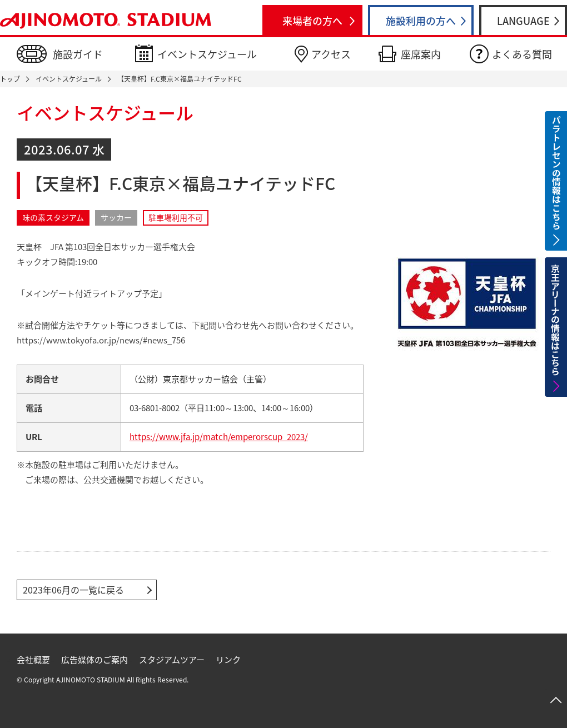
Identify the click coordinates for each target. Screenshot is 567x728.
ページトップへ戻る (556, 700)
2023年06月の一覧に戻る (73, 590)
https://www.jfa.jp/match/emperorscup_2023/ (219, 437)
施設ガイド (78, 54)
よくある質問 (522, 54)
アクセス (331, 54)
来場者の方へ (312, 21)
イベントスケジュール (207, 54)
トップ (10, 79)
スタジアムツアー (172, 660)
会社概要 (33, 660)
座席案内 (421, 54)
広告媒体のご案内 (94, 660)
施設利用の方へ (421, 21)
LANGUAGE (523, 21)
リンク (228, 660)
